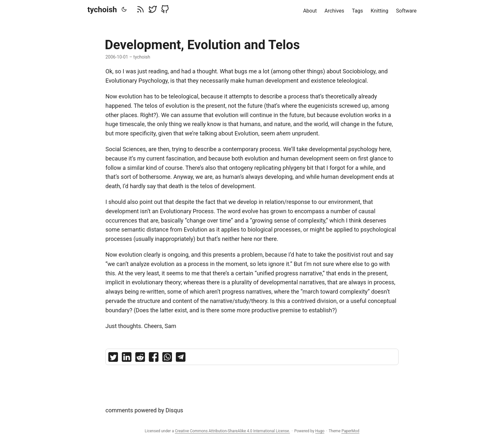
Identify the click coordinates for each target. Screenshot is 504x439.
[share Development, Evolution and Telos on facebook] (154, 358)
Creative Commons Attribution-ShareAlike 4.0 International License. (232, 431)
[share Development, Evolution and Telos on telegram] (181, 358)
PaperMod (350, 431)
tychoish (102, 10)
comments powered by (144, 410)
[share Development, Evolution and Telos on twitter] (113, 358)
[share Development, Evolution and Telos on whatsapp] (167, 358)
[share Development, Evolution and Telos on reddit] (140, 358)
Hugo (320, 431)
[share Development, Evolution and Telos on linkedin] (127, 358)
